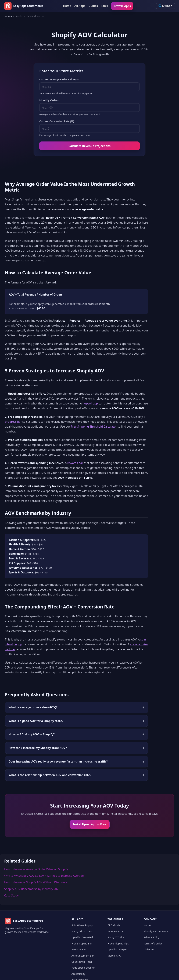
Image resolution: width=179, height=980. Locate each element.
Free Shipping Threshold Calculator (94, 427)
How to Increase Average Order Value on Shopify (36, 869)
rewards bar (75, 463)
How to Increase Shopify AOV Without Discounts (36, 882)
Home (67, 6)
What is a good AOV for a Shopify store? (36, 721)
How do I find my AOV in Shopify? (32, 734)
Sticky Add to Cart (82, 931)
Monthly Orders (49, 100)
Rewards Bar (79, 949)
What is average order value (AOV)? (33, 707)
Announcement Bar (83, 956)
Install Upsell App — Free (90, 824)
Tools (105, 6)
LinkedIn (149, 949)
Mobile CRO (114, 956)
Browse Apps (122, 6)
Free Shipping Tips (118, 943)
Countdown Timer (82, 962)
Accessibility (78, 974)
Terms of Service (153, 943)
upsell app (91, 404)
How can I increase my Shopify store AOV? (38, 748)
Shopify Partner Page (156, 931)
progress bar (13, 422)
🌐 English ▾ (165, 6)
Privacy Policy (151, 937)
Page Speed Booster (83, 968)
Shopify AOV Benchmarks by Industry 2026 (32, 889)
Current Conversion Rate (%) (57, 121)
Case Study (11, 895)
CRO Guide (114, 925)
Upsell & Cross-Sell (82, 937)
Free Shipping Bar (82, 943)
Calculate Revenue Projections (90, 146)
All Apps (80, 6)
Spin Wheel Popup (82, 925)
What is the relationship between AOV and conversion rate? (50, 775)
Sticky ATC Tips (116, 937)
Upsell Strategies (117, 949)
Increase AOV (115, 931)
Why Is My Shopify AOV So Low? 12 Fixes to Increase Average (44, 876)
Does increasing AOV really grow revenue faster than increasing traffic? (58, 761)
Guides (93, 6)
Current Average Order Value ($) (59, 79)
